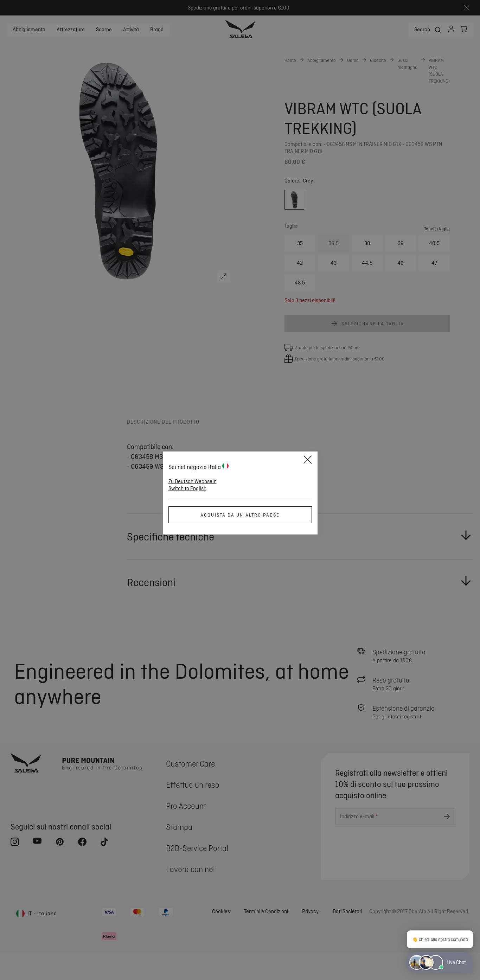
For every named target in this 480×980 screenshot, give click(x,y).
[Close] (308, 461)
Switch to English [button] (187, 488)
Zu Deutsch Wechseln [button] (193, 481)
